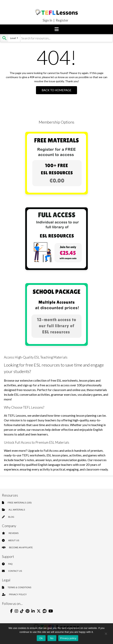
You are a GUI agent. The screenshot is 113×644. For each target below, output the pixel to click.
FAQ (10, 564)
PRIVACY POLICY (18, 594)
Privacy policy (68, 638)
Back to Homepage (56, 90)
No (52, 638)
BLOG (11, 517)
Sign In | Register (56, 20)
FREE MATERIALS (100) (20, 503)
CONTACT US (15, 571)
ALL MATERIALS (17, 510)
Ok (41, 638)
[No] (106, 634)
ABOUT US (14, 540)
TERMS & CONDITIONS (19, 587)
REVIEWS (14, 533)
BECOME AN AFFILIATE (21, 547)
